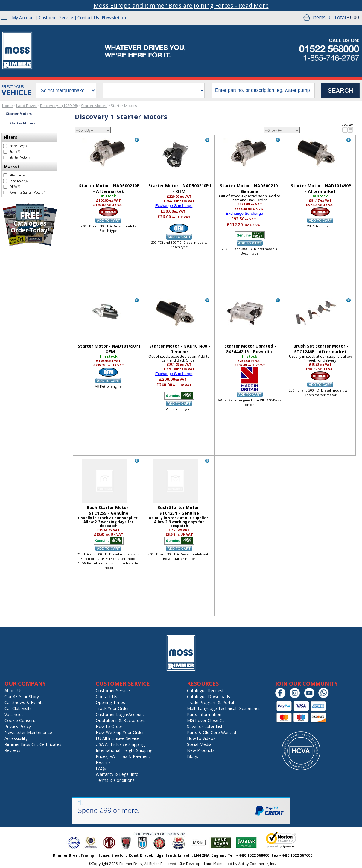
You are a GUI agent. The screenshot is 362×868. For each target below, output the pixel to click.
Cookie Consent (20, 720)
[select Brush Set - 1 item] (5, 146)
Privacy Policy (18, 726)
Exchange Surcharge (174, 206)
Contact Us (88, 17)
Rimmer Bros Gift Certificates (33, 744)
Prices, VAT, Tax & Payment (123, 756)
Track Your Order (112, 708)
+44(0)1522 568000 (253, 855)
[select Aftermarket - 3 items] (5, 175)
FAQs (101, 768)
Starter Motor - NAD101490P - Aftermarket (321, 188)
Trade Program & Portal (210, 702)
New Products (201, 750)
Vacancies (14, 714)
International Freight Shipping (124, 750)
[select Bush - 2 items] (5, 152)
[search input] (263, 90)
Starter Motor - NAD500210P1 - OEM (180, 188)
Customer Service (56, 17)
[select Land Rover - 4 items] (5, 181)
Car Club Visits (18, 708)
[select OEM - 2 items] (5, 187)
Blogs (193, 756)
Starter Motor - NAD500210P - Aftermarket (109, 188)
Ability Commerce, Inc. (257, 864)
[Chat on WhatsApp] (325, 697)
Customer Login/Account (120, 714)
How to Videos (201, 738)
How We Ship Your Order (120, 732)
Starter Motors (94, 106)
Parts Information (204, 714)
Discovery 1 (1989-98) (59, 106)
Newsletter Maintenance (28, 732)
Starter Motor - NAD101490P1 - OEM (109, 349)
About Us (13, 690)
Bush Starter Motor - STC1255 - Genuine (109, 510)
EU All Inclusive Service (118, 738)
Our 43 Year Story (22, 696)
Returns (103, 762)
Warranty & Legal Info (117, 774)
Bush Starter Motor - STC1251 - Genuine (180, 510)
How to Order (109, 726)
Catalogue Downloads (209, 696)
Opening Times (110, 702)
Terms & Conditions (115, 780)
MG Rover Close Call (207, 720)
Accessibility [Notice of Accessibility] (16, 738)
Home (7, 106)
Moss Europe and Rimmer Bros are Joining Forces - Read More (181, 6)
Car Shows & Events (24, 702)
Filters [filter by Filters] (11, 137)
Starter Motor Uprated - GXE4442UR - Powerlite (250, 349)
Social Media (199, 744)
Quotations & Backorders (121, 720)
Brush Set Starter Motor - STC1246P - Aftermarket (321, 349)
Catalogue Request (205, 690)
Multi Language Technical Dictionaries (224, 708)
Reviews (12, 750)
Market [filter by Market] (12, 166)
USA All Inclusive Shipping (120, 744)
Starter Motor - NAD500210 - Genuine (250, 188)
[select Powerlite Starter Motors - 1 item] (5, 192)
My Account (23, 17)
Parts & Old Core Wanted (212, 732)
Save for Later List (205, 726)
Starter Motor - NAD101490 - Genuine (180, 349)
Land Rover (26, 106)
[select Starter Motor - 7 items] (5, 157)
